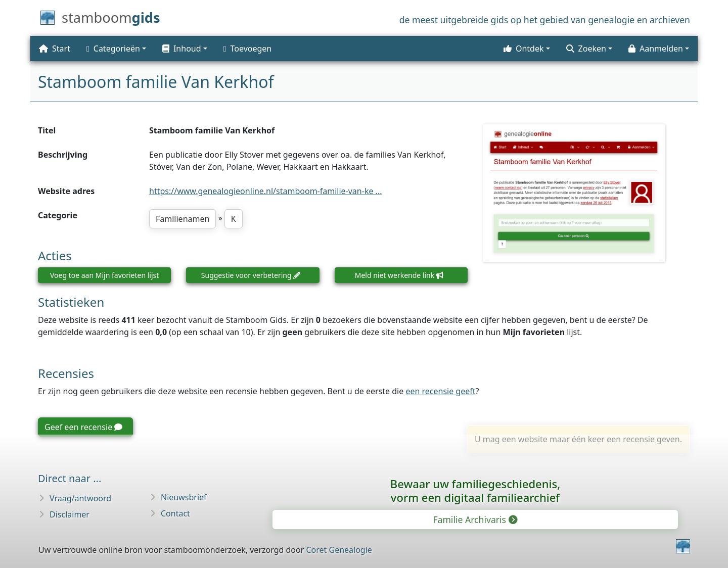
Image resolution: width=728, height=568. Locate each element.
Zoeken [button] (586, 49)
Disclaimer (70, 514)
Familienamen (183, 219)
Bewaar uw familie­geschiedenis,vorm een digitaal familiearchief (475, 490)
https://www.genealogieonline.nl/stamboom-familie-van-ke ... (265, 191)
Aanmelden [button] (656, 49)
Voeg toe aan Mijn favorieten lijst (104, 275)
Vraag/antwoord (80, 498)
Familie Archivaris (474, 519)
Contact (175, 513)
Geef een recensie (83, 427)
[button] (185, 49)
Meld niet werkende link (399, 275)
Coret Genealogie (339, 550)
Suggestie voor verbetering (251, 275)
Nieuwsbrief (184, 497)
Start (55, 49)
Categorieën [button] (113, 49)
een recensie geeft (440, 391)
